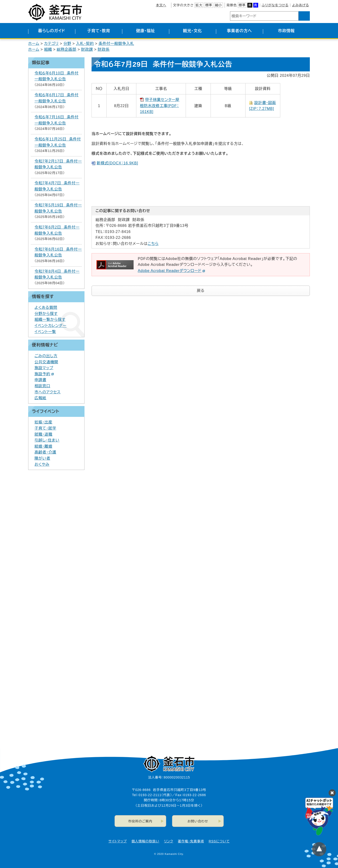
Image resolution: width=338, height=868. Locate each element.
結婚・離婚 (43, 446)
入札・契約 (85, 44)
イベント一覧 (45, 332)
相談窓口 (42, 386)
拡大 (199, 5)
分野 (67, 44)
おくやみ (42, 464)
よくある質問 (46, 308)
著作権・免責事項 (191, 841)
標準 (209, 5)
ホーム (34, 44)
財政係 (104, 49)
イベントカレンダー (50, 326)
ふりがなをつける (275, 5)
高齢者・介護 (45, 452)
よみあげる (300, 5)
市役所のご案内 (140, 821)
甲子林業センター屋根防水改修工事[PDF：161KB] (160, 106)
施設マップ (44, 368)
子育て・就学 (45, 428)
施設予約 (44, 374)
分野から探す (46, 314)
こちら (153, 244)
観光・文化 (193, 31)
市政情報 (286, 31)
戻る (201, 291)
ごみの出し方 (46, 356)
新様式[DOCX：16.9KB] (117, 163)
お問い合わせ (198, 821)
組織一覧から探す (50, 320)
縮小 (219, 5)
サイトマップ (118, 841)
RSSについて (219, 841)
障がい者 (42, 458)
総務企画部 (66, 49)
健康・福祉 (146, 31)
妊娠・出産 (43, 422)
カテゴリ (51, 44)
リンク (169, 841)
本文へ (161, 5)
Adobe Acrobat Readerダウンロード (171, 271)
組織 (48, 49)
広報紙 (40, 398)
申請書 (40, 380)
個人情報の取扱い (145, 841)
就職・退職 (43, 434)
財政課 (87, 49)
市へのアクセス (48, 392)
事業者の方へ (240, 31)
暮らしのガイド (52, 31)
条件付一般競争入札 (116, 44)
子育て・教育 (99, 31)
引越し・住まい (47, 440)
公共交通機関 (46, 362)
